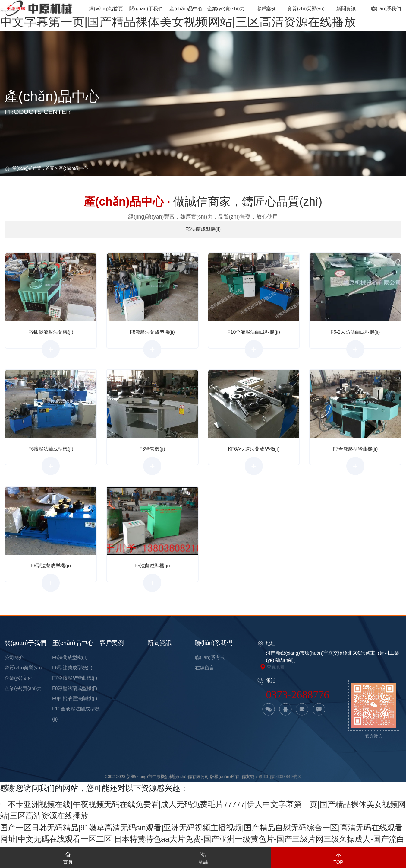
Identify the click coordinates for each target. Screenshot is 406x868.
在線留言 (205, 668)
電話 (203, 857)
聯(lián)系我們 (214, 643)
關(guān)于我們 (25, 643)
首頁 (50, 168)
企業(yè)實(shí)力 (23, 688)
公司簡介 (14, 657)
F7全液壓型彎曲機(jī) (75, 678)
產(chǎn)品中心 (73, 168)
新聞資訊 (159, 643)
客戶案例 (112, 643)
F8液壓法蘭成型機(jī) (75, 688)
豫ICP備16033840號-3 (280, 777)
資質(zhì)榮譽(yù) (23, 668)
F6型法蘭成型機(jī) (72, 668)
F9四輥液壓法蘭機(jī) (75, 699)
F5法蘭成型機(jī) (70, 657)
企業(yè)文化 (18, 678)
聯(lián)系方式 (210, 657)
